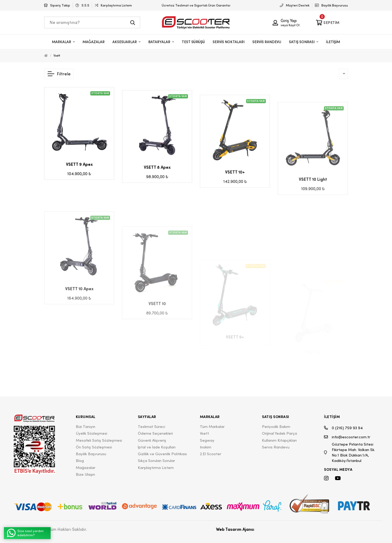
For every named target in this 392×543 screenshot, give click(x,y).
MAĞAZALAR (94, 42)
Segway (207, 440)
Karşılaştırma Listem (156, 468)
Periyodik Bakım (276, 426)
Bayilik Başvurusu (91, 454)
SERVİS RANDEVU (267, 42)
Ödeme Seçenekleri (155, 433)
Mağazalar (86, 468)
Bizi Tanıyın (86, 426)
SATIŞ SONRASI (302, 42)
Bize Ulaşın (85, 474)
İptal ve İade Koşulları (157, 447)
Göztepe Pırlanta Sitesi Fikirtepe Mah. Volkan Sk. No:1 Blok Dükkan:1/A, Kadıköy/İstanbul (350, 452)
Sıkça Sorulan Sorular (156, 461)
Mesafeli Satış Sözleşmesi (99, 440)
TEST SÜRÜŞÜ (193, 42)
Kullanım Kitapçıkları (279, 440)
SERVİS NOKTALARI (229, 42)
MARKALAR (62, 42)
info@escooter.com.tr (347, 437)
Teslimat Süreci (151, 426)
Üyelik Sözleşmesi (92, 433)
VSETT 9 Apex (79, 175)
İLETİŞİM (333, 42)
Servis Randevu (276, 447)
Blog (80, 461)
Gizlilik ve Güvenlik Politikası (162, 454)
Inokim (206, 447)
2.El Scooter (211, 454)
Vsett (57, 55)
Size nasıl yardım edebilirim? (25, 533)
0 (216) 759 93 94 (343, 428)
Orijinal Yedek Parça (279, 433)
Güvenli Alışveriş (152, 440)
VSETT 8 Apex (157, 184)
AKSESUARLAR (125, 42)
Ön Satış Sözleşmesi (94, 447)
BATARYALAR (160, 42)
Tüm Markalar (212, 426)
